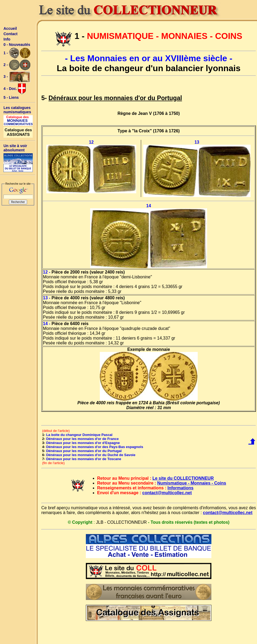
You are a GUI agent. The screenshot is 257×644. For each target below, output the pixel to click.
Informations (180, 488)
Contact (10, 34)
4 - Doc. (15, 89)
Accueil (10, 28)
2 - (17, 65)
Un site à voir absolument (15, 148)
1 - (17, 53)
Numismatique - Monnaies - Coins (192, 483)
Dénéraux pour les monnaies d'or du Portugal (84, 451)
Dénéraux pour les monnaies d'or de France (82, 439)
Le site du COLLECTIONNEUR (183, 478)
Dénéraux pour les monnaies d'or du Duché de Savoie (91, 455)
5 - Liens (11, 97)
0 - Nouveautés (17, 45)
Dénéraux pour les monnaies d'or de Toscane (84, 459)
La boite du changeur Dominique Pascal (79, 435)
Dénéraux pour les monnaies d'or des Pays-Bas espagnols (95, 447)
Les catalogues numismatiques (17, 110)
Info (7, 39)
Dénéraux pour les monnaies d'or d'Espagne (83, 443)
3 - (17, 77)
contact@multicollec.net (167, 493)
